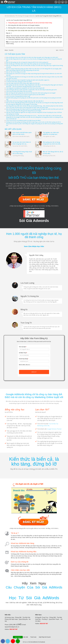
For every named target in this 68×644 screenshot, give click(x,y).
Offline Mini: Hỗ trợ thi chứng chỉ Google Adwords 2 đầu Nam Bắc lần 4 (25, 101)
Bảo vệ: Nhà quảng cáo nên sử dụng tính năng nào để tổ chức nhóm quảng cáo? (27, 62)
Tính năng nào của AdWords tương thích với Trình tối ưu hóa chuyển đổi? (26, 88)
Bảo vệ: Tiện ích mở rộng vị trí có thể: (16, 72)
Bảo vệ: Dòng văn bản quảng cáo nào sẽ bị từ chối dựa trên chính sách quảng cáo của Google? (31, 93)
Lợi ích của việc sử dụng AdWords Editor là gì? (18, 96)
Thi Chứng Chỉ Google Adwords (25, 16)
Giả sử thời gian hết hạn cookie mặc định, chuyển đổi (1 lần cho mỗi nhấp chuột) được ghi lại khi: (32, 90)
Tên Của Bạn (23, 347)
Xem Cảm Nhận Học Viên (34, 246)
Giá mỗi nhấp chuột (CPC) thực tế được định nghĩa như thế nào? (23, 83)
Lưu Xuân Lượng (27, 283)
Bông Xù (24, 309)
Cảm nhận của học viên (20, 570)
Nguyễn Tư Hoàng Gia (30, 296)
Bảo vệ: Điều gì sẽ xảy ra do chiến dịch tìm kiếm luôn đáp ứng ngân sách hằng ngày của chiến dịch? (32, 57)
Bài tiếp (60, 50)
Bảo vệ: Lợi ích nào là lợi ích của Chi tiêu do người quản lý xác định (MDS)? (26, 95)
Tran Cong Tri (26, 323)
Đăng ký (34, 372)
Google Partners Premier (54, 429)
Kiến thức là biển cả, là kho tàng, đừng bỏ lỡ (34, 461)
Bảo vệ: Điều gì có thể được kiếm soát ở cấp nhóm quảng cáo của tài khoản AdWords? (29, 64)
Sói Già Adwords (10, 16)
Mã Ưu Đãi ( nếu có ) (25, 365)
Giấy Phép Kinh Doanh (45, 637)
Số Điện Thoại (23, 353)
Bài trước (9, 50)
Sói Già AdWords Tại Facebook (37, 642)
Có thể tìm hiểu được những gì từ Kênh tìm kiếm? (19, 82)
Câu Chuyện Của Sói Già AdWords (34, 587)
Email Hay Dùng (24, 359)
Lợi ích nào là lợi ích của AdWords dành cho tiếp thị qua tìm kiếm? (24, 120)
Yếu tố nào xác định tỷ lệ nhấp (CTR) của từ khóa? (19, 91)
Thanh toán (33, 637)
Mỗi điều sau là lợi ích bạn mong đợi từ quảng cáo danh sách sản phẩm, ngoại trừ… (28, 80)
